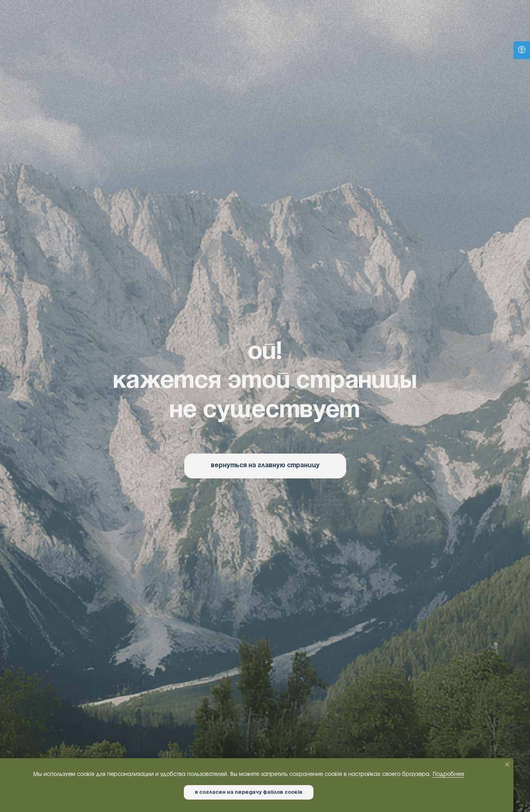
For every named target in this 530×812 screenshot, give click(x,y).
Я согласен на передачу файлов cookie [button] (249, 792)
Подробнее (448, 775)
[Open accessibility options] (522, 50)
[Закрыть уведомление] (507, 764)
